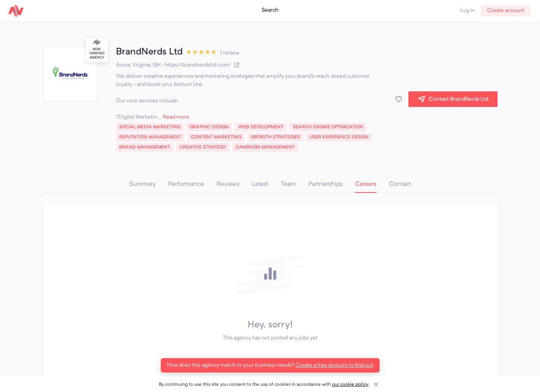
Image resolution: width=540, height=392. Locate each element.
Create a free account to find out (334, 365)
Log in (467, 10)
